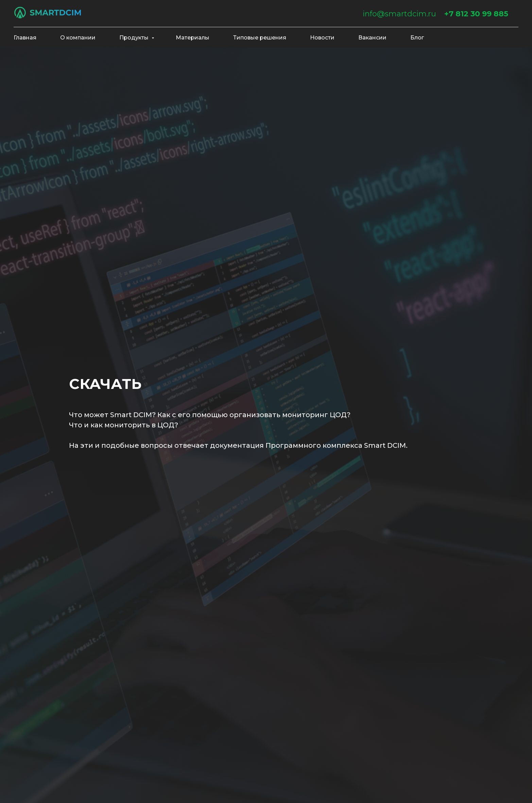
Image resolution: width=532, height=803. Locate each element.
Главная (25, 38)
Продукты (135, 38)
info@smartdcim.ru (399, 14)
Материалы (193, 38)
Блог (417, 38)
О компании (78, 38)
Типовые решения (260, 38)
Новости (322, 38)
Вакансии (372, 38)
